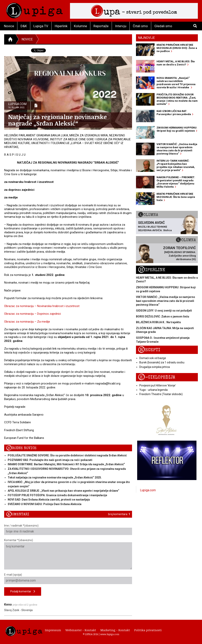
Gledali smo (163, 26)
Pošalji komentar (23, 591)
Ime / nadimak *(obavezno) (68, 530)
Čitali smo (140, 26)
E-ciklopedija (157, 377)
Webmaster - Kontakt (81, 630)
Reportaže (101, 26)
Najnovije (146, 38)
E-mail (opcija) (68, 579)
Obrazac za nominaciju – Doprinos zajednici (33, 314)
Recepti (149, 350)
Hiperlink (61, 26)
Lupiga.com (148, 490)
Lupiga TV (41, 26)
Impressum (53, 630)
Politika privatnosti (148, 630)
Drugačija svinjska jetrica (155, 367)
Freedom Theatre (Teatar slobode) (161, 394)
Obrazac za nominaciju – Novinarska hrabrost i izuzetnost (42, 306)
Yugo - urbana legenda (153, 390)
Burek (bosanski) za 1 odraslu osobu (162, 362)
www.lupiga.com (110, 634)
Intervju (121, 26)
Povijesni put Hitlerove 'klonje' (158, 385)
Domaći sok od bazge (153, 358)
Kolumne (80, 26)
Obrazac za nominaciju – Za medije (27, 322)
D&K (24, 26)
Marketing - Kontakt (115, 630)
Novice (9, 26)
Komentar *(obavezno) (68, 554)
